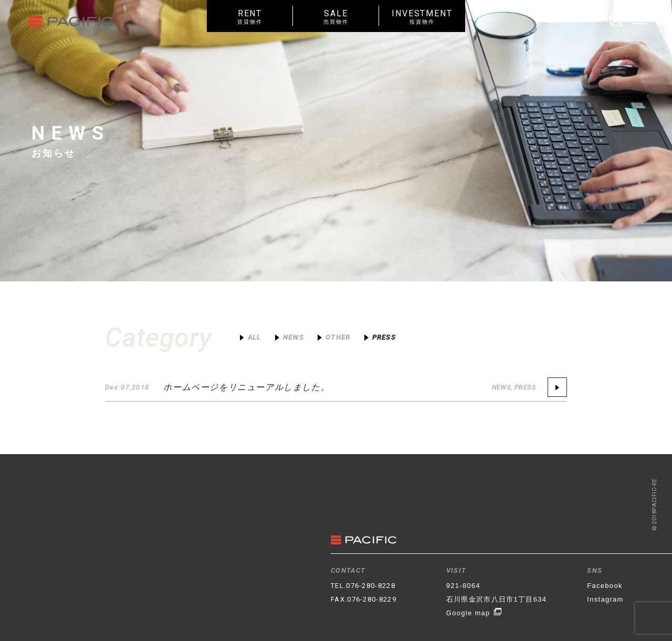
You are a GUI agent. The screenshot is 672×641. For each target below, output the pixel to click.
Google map (474, 613)
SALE (336, 17)
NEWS (502, 387)
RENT (250, 17)
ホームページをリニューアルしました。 (246, 387)
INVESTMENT (422, 17)
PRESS (525, 387)
